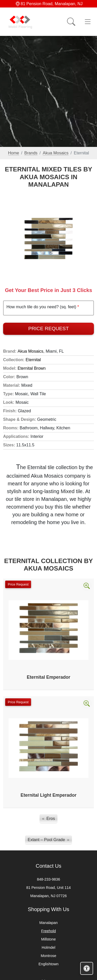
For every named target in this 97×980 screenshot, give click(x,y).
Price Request (48, 329)
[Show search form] (71, 22)
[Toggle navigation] (88, 22)
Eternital (33, 360)
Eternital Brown (32, 368)
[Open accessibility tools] (87, 968)
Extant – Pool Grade (46, 840)
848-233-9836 (49, 879)
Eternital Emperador (48, 677)
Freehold (48, 931)
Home (14, 153)
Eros (51, 819)
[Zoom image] (87, 586)
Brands (31, 153)
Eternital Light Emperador (48, 795)
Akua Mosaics (56, 153)
